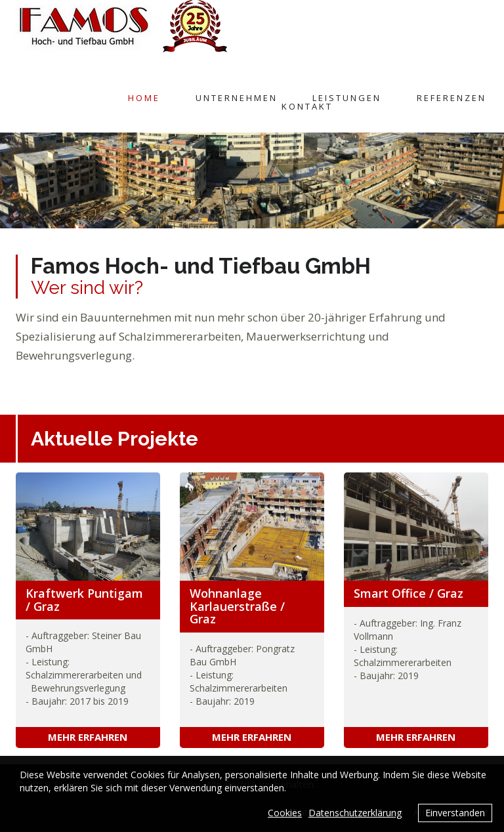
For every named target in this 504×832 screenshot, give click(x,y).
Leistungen (347, 98)
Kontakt (307, 107)
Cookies (285, 813)
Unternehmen (237, 98)
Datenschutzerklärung (355, 813)
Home (144, 98)
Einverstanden (455, 813)
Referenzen (451, 98)
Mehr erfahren (88, 737)
